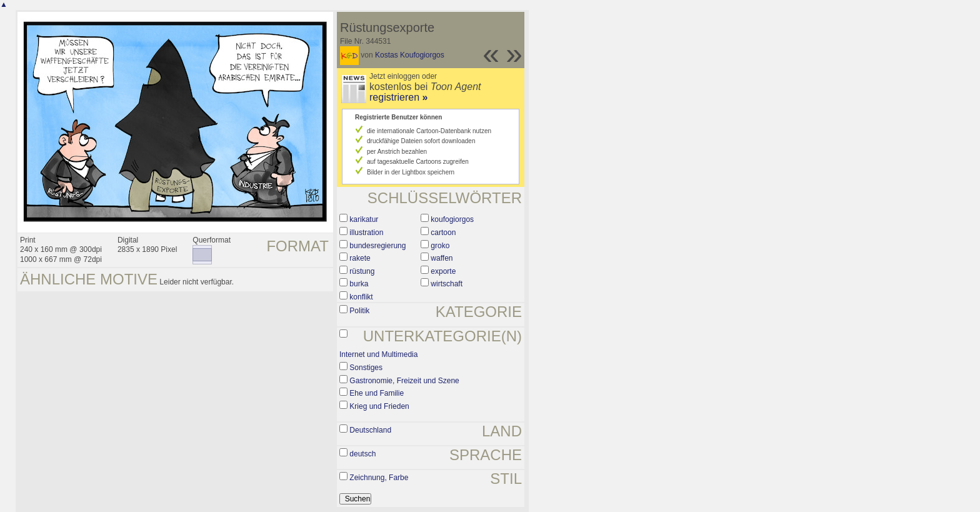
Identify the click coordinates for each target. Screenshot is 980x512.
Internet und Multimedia (378, 354)
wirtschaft (447, 284)
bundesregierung (377, 246)
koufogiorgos (452, 219)
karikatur (364, 219)
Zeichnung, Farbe (379, 478)
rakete (360, 258)
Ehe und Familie (377, 393)
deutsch (362, 454)
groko (440, 246)
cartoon (443, 233)
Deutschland (370, 430)
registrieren (398, 97)
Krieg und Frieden (379, 406)
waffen (442, 258)
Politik (359, 311)
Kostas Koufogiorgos (410, 55)
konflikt (361, 297)
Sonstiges (366, 368)
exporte (443, 271)
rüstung (362, 271)
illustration (366, 233)
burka (359, 284)
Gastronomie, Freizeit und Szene (404, 381)
